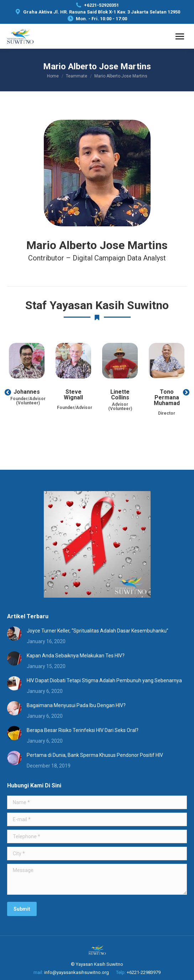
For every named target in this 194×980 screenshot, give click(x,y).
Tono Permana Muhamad (167, 397)
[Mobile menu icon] (180, 36)
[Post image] (14, 634)
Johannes (27, 392)
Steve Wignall (73, 395)
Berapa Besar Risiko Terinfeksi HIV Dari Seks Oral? (83, 730)
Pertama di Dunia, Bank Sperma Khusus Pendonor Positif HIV (95, 755)
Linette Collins (120, 395)
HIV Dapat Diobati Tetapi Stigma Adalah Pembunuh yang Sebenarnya (104, 680)
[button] (8, 392)
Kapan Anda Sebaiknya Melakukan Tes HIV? (76, 656)
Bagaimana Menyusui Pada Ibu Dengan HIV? (76, 705)
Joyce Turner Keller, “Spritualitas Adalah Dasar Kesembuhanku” (98, 631)
